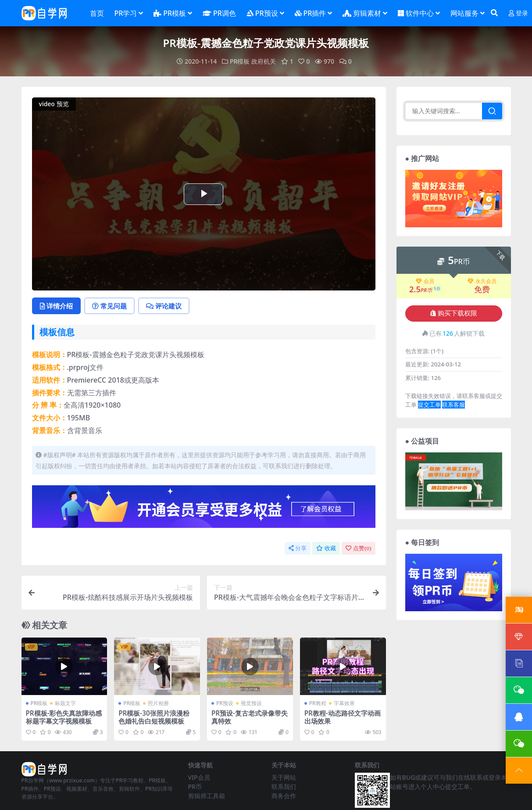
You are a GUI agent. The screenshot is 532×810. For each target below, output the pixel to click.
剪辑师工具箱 (207, 796)
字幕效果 (344, 703)
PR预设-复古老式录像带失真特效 (250, 717)
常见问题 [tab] (109, 306)
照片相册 (158, 703)
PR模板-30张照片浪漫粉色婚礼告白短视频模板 (154, 717)
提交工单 (429, 405)
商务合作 (284, 796)
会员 (425, 281)
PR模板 (240, 61)
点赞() (358, 548)
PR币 (195, 787)
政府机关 (264, 61)
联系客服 (453, 405)
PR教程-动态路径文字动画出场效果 (343, 717)
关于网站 (284, 777)
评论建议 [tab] (164, 306)
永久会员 (482, 281)
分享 (298, 548)
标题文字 (65, 703)
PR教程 (318, 703)
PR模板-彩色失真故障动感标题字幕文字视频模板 (64, 717)
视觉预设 (251, 703)
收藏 (326, 548)
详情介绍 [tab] (56, 306)
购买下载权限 (454, 313)
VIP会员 (199, 777)
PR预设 (225, 703)
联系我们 (284, 787)
